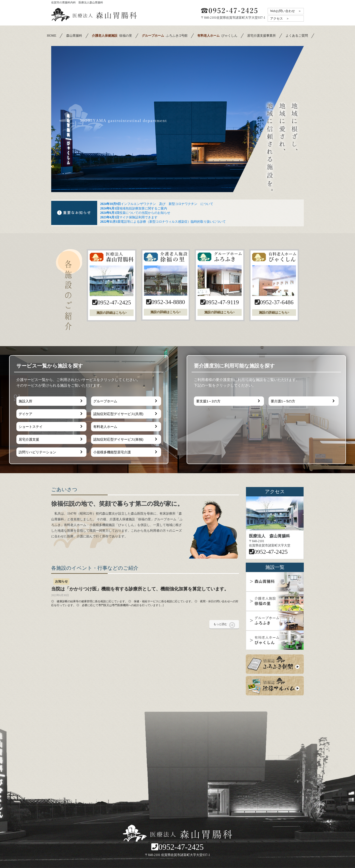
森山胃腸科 (74, 36)
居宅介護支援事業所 (261, 36)
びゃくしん (217, 36)
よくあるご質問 (297, 36)
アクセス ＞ (280, 19)
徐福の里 (112, 36)
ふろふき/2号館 (165, 36)
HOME (52, 36)
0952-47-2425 (177, 847)
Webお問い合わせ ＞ (286, 11)
